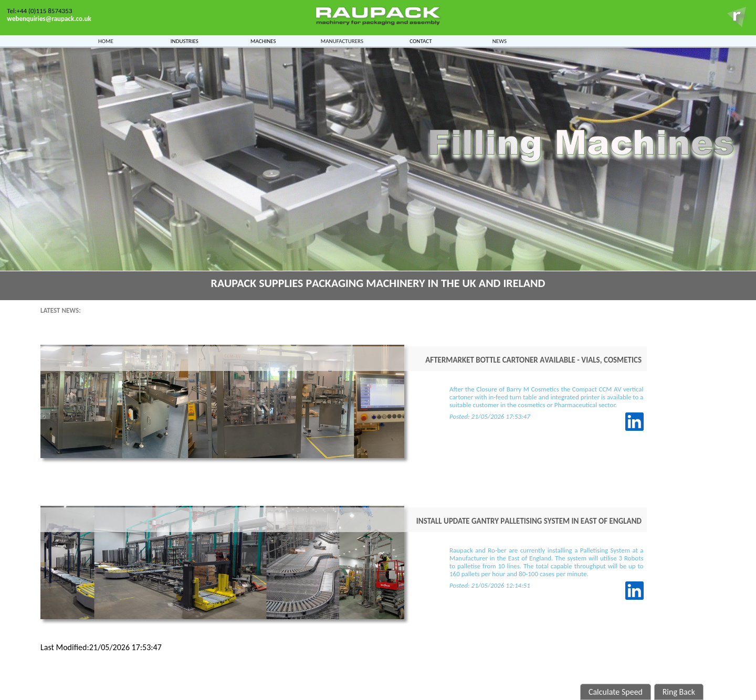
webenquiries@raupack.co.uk (49, 19)
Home (106, 40)
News (500, 40)
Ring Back (679, 692)
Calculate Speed (616, 692)
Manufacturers (342, 40)
